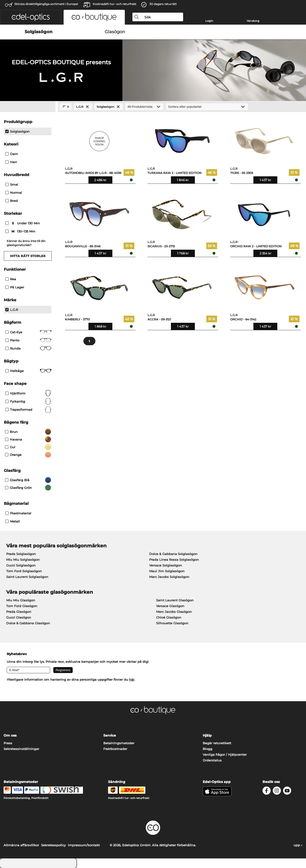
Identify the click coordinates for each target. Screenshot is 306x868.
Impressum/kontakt (84, 845)
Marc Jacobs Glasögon (174, 612)
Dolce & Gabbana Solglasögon (173, 554)
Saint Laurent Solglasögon (27, 577)
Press (8, 743)
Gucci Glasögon (19, 617)
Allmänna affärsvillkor (21, 845)
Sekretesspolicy (53, 845)
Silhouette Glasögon (172, 623)
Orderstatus (212, 760)
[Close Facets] (28, 107)
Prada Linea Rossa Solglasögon (174, 560)
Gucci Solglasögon (21, 565)
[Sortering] (207, 107)
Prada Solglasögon (21, 554)
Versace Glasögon (170, 606)
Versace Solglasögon (166, 565)
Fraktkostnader (115, 749)
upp (298, 845)
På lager (15, 287)
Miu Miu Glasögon (21, 600)
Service (110, 735)
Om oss (10, 735)
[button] (31, 17)
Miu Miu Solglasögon (23, 560)
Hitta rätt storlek (28, 256)
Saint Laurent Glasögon (175, 600)
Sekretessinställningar (21, 749)
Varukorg (253, 21)
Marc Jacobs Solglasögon (169, 577)
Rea (11, 279)
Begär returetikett (217, 743)
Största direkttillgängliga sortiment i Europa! (46, 4)
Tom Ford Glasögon (22, 606)
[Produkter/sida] (144, 107)
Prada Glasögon (19, 612)
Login (209, 21)
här (132, 679)
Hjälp (207, 735)
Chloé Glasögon (169, 617)
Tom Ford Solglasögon (24, 571)
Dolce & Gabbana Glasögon (28, 623)
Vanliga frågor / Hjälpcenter (225, 755)
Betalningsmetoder (119, 743)
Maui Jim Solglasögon (167, 571)
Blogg (208, 749)
